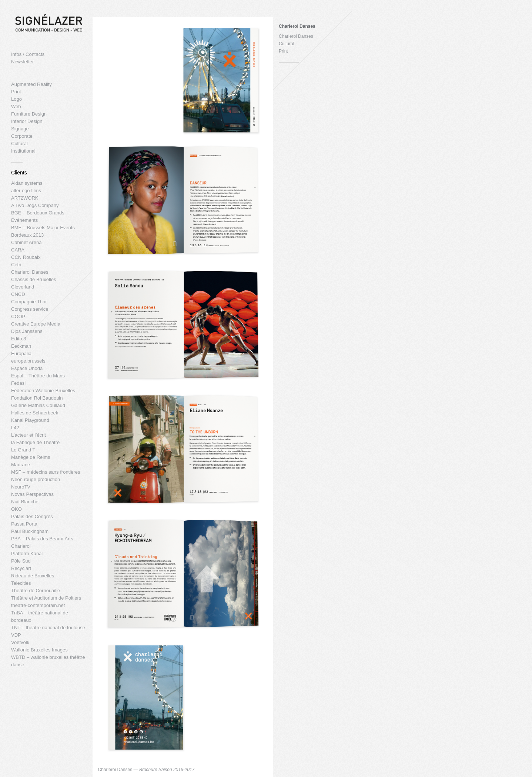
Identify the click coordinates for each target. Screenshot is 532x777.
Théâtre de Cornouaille (36, 591)
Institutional (23, 151)
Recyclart (21, 568)
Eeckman (21, 346)
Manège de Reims (31, 457)
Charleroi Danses (30, 272)
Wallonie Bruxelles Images (39, 650)
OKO (16, 509)
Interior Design (27, 121)
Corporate (22, 136)
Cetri (16, 265)
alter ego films (26, 191)
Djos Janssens (27, 331)
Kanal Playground (30, 420)
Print (16, 92)
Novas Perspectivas (32, 494)
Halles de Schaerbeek (35, 413)
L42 (15, 428)
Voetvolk (20, 642)
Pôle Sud (21, 561)
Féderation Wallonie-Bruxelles (43, 391)
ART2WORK (25, 198)
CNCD (18, 294)
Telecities (21, 583)
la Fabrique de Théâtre (35, 442)
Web (16, 106)
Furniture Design (29, 114)
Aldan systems (27, 183)
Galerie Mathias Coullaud (38, 405)
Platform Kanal (27, 553)
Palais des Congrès (32, 516)
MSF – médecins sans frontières (46, 472)
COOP (18, 316)
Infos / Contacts (28, 54)
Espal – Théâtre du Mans (38, 376)
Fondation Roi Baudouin (37, 398)
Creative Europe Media (36, 324)
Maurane (21, 465)
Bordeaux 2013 (27, 235)
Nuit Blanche (25, 502)
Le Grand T (23, 450)
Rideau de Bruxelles (33, 576)
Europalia (21, 354)
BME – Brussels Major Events (43, 228)
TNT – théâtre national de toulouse (48, 628)
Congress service (30, 309)
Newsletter (22, 62)
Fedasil (19, 383)
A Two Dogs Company (35, 205)
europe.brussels (28, 361)
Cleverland (23, 287)
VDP (16, 635)
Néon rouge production (36, 479)
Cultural (19, 144)
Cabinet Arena (26, 242)
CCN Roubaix (26, 257)
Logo (16, 99)
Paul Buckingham (30, 531)
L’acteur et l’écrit (29, 435)
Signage (20, 129)
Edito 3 (19, 339)
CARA (18, 250)
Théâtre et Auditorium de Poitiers (46, 598)
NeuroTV (21, 487)
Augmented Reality (31, 84)
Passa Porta (24, 524)
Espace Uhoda (27, 368)
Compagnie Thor (29, 302)
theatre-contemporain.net (38, 605)
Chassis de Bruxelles (34, 279)
